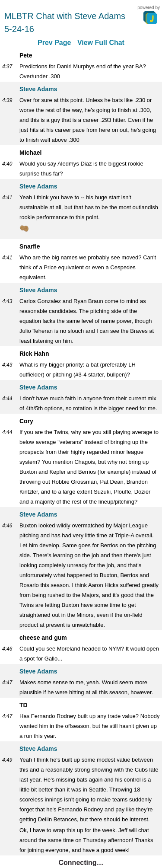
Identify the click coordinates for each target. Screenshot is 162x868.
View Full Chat (101, 43)
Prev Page (54, 43)
